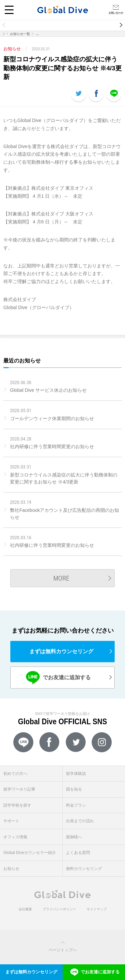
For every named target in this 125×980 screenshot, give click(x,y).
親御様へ (74, 837)
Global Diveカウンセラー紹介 (30, 853)
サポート (11, 821)
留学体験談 (76, 774)
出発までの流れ (80, 821)
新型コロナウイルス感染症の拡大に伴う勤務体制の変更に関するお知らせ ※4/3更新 (64, 478)
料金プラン (76, 805)
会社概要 (25, 909)
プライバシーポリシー (59, 909)
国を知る (74, 789)
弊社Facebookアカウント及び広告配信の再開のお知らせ (64, 514)
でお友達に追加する (58, 677)
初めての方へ (15, 774)
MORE (61, 578)
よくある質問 (78, 853)
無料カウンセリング (84, 869)
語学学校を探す (17, 805)
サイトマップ (97, 909)
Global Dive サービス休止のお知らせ (48, 390)
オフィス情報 (15, 837)
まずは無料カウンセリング (61, 651)
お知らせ (11, 869)
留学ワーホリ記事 (19, 789)
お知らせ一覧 (20, 34)
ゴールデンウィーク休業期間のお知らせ (52, 418)
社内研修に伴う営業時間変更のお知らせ (52, 446)
